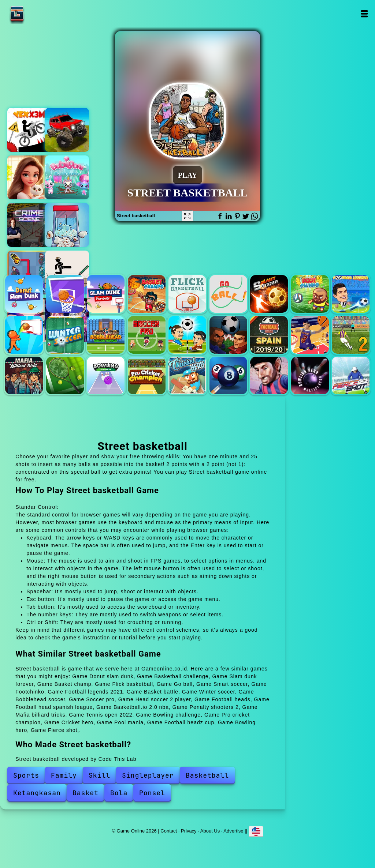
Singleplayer (148, 775)
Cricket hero (187, 375)
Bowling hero (310, 375)
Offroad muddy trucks (67, 130)
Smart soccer (269, 294)
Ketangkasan (37, 793)
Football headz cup (269, 375)
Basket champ (147, 294)
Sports (26, 775)
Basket (86, 793)
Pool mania (228, 375)
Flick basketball (187, 294)
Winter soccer (65, 335)
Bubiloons (67, 177)
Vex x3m (29, 130)
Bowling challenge (106, 375)
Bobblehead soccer (106, 335)
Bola (119, 793)
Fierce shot (351, 375)
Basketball (207, 775)
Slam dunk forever (106, 294)
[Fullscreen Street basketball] (187, 216)
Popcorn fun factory (67, 225)
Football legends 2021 (351, 294)
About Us (210, 831)
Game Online (40, 14)
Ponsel (152, 793)
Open (364, 14)
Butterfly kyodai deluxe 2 (29, 273)
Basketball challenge (65, 294)
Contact (169, 831)
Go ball (228, 294)
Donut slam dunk (24, 294)
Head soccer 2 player (187, 335)
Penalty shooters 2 (351, 335)
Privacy (189, 831)
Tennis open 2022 (65, 375)
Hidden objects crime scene (29, 225)
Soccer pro (147, 335)
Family (64, 775)
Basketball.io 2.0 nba (310, 335)
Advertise (233, 831)
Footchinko (310, 294)
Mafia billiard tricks (24, 375)
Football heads (228, 335)
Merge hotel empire (29, 177)
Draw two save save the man (67, 273)
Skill (99, 775)
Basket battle (24, 335)
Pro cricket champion (147, 375)
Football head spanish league (269, 335)
